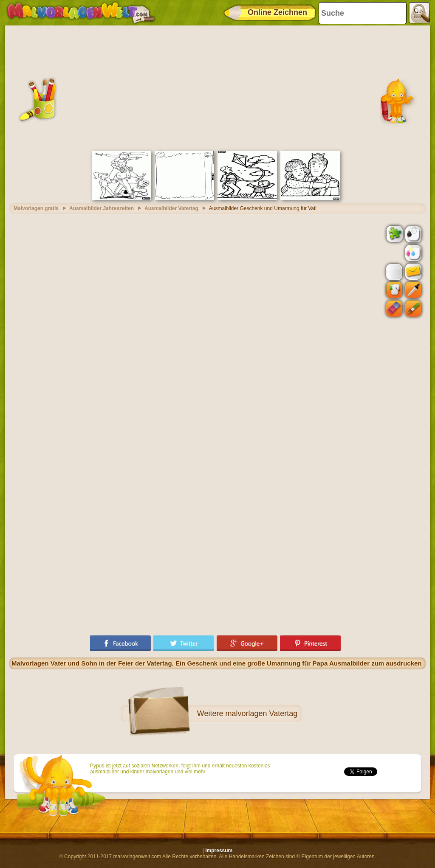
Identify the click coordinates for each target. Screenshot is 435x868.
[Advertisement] (217, 87)
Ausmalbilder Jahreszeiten (102, 208)
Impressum (219, 851)
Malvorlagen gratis (36, 208)
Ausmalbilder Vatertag (171, 208)
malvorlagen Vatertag (261, 714)
